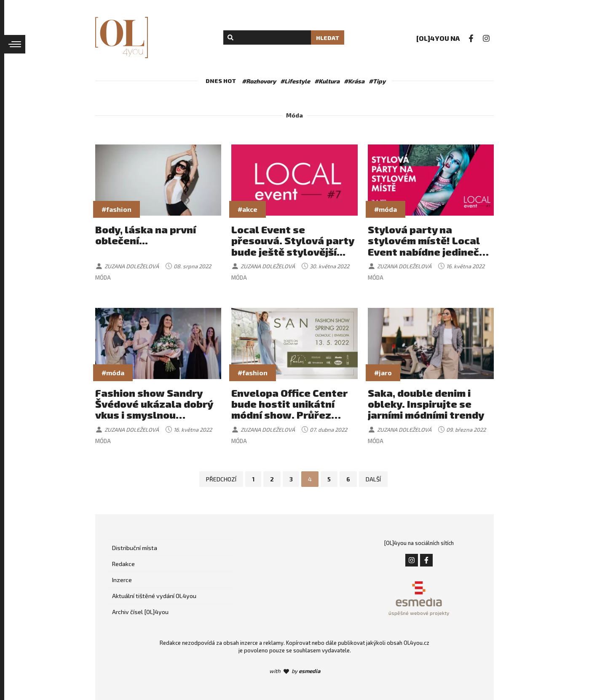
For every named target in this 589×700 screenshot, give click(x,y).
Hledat (328, 38)
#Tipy (377, 81)
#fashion (116, 209)
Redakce (123, 564)
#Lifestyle (295, 81)
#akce (248, 209)
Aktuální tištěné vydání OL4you (154, 596)
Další (374, 479)
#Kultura (327, 81)
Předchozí (221, 479)
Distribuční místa (135, 548)
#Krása (354, 81)
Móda (103, 278)
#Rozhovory (259, 81)
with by (295, 671)
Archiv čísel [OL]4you (140, 612)
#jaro (383, 373)
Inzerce (122, 580)
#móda (386, 209)
